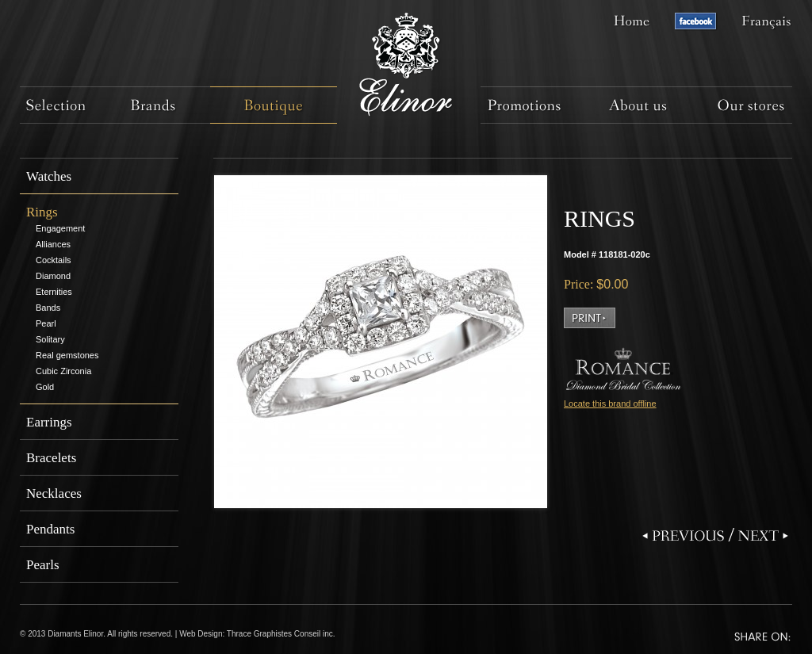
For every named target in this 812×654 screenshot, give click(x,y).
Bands (48, 308)
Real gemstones (67, 355)
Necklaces (54, 493)
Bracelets (51, 458)
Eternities (54, 292)
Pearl (46, 323)
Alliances (53, 244)
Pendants (50, 529)
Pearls (43, 565)
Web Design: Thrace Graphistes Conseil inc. (257, 634)
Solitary (50, 339)
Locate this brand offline (610, 403)
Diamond (53, 276)
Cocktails (54, 260)
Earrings (49, 422)
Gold (45, 387)
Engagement (60, 228)
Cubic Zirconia (63, 371)
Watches (49, 176)
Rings (42, 212)
